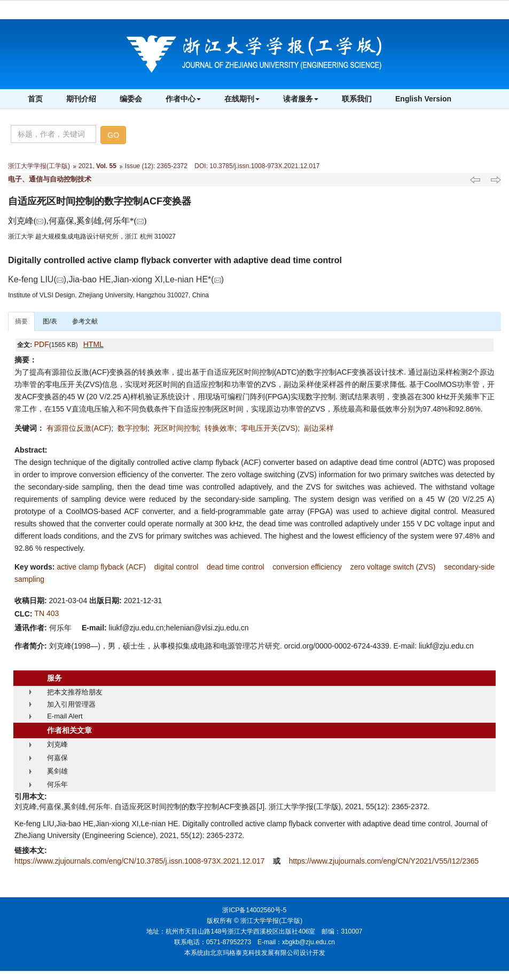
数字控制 (132, 428)
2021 (86, 166)
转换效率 (220, 428)
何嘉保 (57, 758)
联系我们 (357, 99)
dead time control (235, 567)
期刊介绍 (81, 99)
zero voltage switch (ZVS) (393, 567)
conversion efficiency (307, 567)
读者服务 (301, 99)
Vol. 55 (106, 166)
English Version (423, 99)
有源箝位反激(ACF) (79, 428)
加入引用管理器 (71, 704)
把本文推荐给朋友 (75, 692)
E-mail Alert (65, 716)
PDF (42, 344)
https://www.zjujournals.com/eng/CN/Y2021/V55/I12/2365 (384, 861)
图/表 (50, 321)
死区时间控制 (176, 428)
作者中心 (183, 99)
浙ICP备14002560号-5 (254, 910)
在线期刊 (242, 99)
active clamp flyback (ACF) (101, 567)
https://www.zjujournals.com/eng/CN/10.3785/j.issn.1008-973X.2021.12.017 (140, 861)
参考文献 (85, 321)
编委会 (131, 99)
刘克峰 (57, 744)
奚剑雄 (57, 771)
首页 (35, 99)
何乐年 (57, 784)
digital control (177, 567)
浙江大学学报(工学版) (39, 166)
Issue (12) (139, 166)
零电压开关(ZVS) (269, 428)
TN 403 (46, 613)
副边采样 (319, 428)
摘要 (21, 321)
